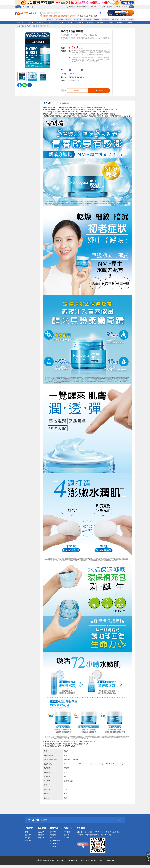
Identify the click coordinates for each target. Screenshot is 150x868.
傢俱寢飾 (120, 22)
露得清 (70, 35)
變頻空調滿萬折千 (63, 16)
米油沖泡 (50, 22)
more (120, 822)
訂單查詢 (117, 7)
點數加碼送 (88, 20)
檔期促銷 (97, 20)
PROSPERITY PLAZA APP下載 (87, 7)
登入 (99, 7)
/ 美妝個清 (23, 26)
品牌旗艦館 (59, 20)
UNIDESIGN (44, 16)
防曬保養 (73, 16)
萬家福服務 (71, 7)
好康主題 (20, 22)
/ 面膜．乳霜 (46, 26)
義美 (96, 16)
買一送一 (68, 20)
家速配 (123, 20)
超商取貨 (131, 20)
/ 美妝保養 (29, 26)
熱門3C (70, 22)
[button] (30, 85)
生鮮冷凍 (30, 22)
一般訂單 (72, 74)
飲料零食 (40, 22)
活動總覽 (115, 20)
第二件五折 (78, 20)
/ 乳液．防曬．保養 (37, 26)
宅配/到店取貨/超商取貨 (76, 77)
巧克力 (91, 16)
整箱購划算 (106, 20)
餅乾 (78, 16)
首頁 (19, 26)
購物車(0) (124, 7)
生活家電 (60, 22)
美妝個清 (80, 22)
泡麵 (82, 16)
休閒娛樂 (100, 22)
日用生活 (110, 22)
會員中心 (110, 7)
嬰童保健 (90, 22)
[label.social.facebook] (20, 85)
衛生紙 (86, 16)
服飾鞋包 (130, 22)
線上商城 (50, 20)
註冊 (104, 7)
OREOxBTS (53, 16)
